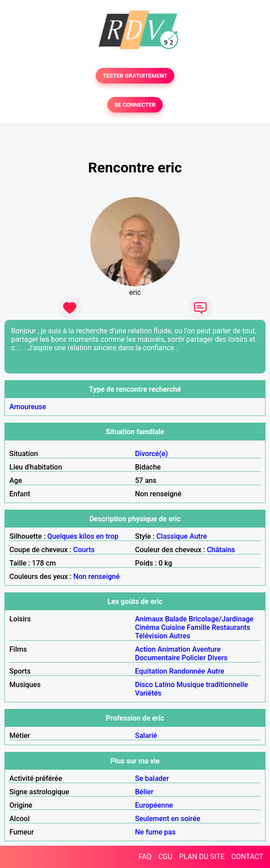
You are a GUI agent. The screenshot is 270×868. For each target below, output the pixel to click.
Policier (194, 658)
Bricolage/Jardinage (221, 619)
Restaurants (231, 627)
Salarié (146, 736)
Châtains (221, 550)
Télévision (151, 636)
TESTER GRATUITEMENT (135, 76)
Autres (179, 636)
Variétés (148, 693)
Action (145, 649)
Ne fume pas (155, 832)
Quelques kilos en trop (83, 536)
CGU (165, 857)
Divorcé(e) (152, 454)
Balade (176, 619)
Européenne (154, 805)
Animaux (149, 619)
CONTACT (247, 857)
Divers (217, 658)
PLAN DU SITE (202, 857)
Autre (198, 536)
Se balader (152, 778)
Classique (172, 536)
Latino (165, 685)
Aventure (207, 649)
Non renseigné (97, 577)
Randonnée (187, 671)
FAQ (145, 857)
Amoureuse (28, 407)
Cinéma (147, 627)
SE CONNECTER (135, 105)
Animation (174, 649)
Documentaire (157, 658)
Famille (198, 627)
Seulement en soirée (168, 819)
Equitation (151, 671)
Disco (144, 685)
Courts (84, 550)
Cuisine (173, 627)
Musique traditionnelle (212, 685)
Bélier (144, 792)
